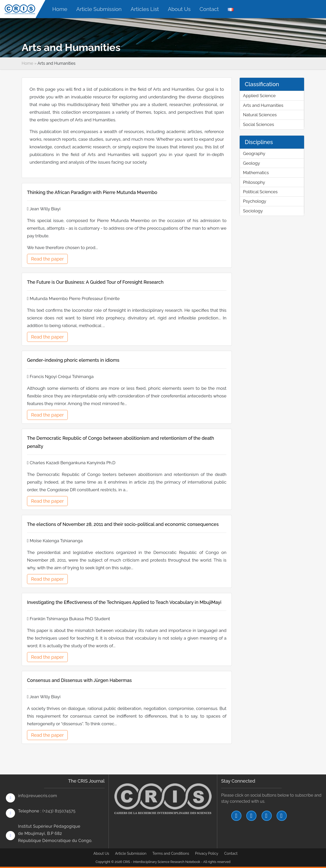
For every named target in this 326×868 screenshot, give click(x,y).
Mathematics (256, 173)
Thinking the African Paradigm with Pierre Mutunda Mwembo (92, 192)
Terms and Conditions (171, 853)
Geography (254, 153)
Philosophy (254, 182)
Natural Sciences (260, 115)
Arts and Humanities (263, 105)
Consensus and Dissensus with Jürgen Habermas (79, 680)
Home (27, 63)
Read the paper (47, 259)
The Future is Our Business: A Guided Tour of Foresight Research (95, 282)
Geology (252, 163)
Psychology (255, 201)
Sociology (253, 211)
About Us (101, 853)
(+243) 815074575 (59, 811)
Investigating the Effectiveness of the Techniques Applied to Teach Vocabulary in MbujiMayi (124, 602)
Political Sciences (260, 192)
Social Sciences (259, 124)
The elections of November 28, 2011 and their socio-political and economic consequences (123, 524)
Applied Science (259, 96)
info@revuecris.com (38, 796)
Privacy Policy (207, 853)
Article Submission (131, 853)
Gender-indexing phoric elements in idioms (73, 360)
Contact (231, 853)
